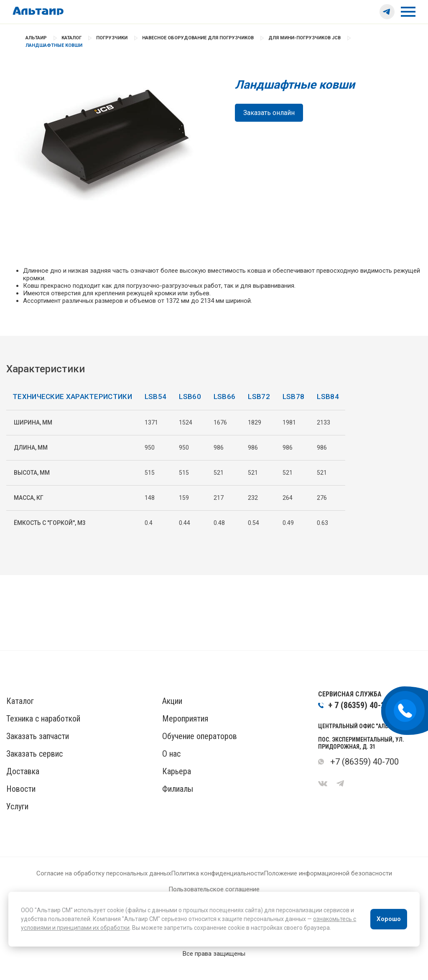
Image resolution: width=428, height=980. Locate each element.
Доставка (23, 786)
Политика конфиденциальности (217, 888)
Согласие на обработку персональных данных (104, 888)
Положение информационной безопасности (328, 888)
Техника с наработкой (43, 733)
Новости (21, 803)
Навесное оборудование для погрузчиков (198, 38)
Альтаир (36, 38)
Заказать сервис (34, 768)
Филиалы (178, 803)
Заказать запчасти (38, 750)
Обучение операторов (200, 750)
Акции (172, 715)
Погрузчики (112, 38)
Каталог (71, 38)
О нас (171, 768)
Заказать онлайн (269, 113)
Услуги (17, 821)
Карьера (177, 786)
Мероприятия (185, 733)
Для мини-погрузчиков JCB (304, 38)
